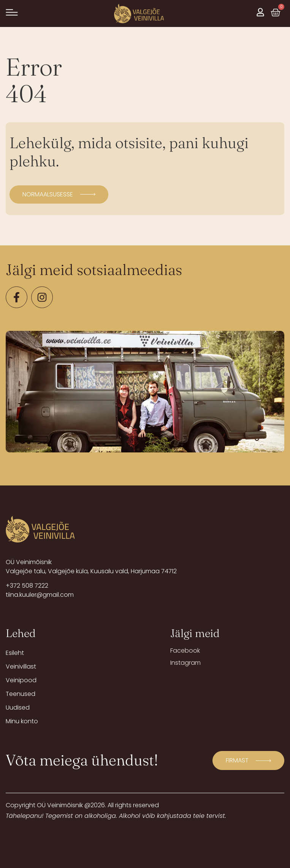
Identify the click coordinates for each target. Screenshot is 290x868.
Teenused (21, 694)
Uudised (18, 708)
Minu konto (22, 721)
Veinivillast (21, 666)
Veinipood (21, 680)
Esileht (15, 653)
